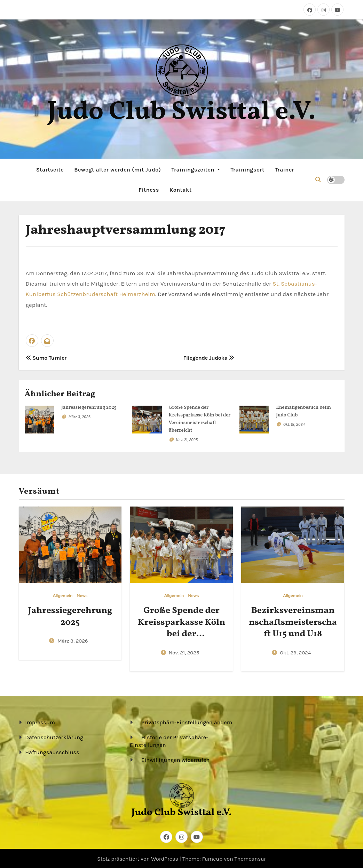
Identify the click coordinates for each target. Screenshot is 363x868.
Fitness (149, 189)
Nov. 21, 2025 (187, 438)
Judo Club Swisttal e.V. (181, 112)
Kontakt (181, 189)
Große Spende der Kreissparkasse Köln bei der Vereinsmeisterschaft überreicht (182, 633)
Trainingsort (247, 169)
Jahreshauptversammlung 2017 (126, 229)
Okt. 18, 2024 (294, 423)
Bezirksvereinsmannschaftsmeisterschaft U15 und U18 (293, 621)
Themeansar (250, 858)
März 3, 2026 (79, 415)
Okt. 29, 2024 (295, 652)
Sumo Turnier (46, 357)
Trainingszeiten (196, 169)
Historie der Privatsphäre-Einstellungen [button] (169, 740)
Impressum (40, 721)
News (82, 594)
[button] (318, 179)
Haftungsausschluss (52, 751)
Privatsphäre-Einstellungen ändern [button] (187, 721)
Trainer (285, 169)
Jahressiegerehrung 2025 (89, 406)
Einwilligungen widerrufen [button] (176, 759)
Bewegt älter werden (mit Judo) (117, 169)
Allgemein (63, 594)
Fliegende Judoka (209, 357)
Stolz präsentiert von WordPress (138, 858)
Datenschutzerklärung (54, 736)
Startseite (50, 169)
